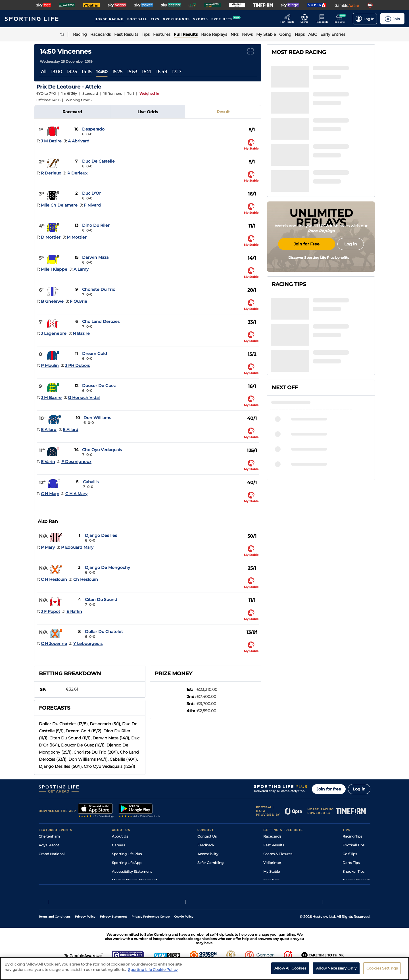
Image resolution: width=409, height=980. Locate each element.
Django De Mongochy (108, 567)
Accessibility (208, 854)
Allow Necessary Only (336, 972)
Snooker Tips (353, 871)
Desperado (93, 129)
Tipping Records (356, 880)
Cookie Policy (184, 930)
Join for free (329, 789)
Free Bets (271, 880)
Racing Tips (352, 836)
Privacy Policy (85, 930)
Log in (359, 789)
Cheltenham (49, 836)
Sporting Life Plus (127, 854)
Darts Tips (351, 863)
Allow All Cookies (290, 972)
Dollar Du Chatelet (104, 632)
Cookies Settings (382, 972)
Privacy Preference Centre (151, 930)
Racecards (272, 836)
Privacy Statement (113, 930)
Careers (118, 845)
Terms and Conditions (55, 930)
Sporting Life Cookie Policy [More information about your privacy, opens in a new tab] (153, 973)
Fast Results (274, 845)
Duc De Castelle (98, 161)
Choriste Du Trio (99, 289)
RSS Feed (120, 889)
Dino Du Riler (96, 225)
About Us (120, 836)
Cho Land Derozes (101, 321)
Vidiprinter (272, 863)
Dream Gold (95, 354)
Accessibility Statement (132, 871)
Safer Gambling (210, 863)
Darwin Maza (95, 257)
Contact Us (207, 836)
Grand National (52, 854)
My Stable (272, 871)
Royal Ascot (49, 845)
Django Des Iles (101, 535)
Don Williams (97, 418)
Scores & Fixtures (278, 854)
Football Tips (353, 845)
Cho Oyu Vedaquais (102, 450)
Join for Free (307, 290)
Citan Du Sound (101, 600)
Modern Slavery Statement (135, 880)
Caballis (91, 482)
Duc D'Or (91, 193)
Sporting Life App (127, 863)
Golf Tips (350, 854)
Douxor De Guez (99, 386)
